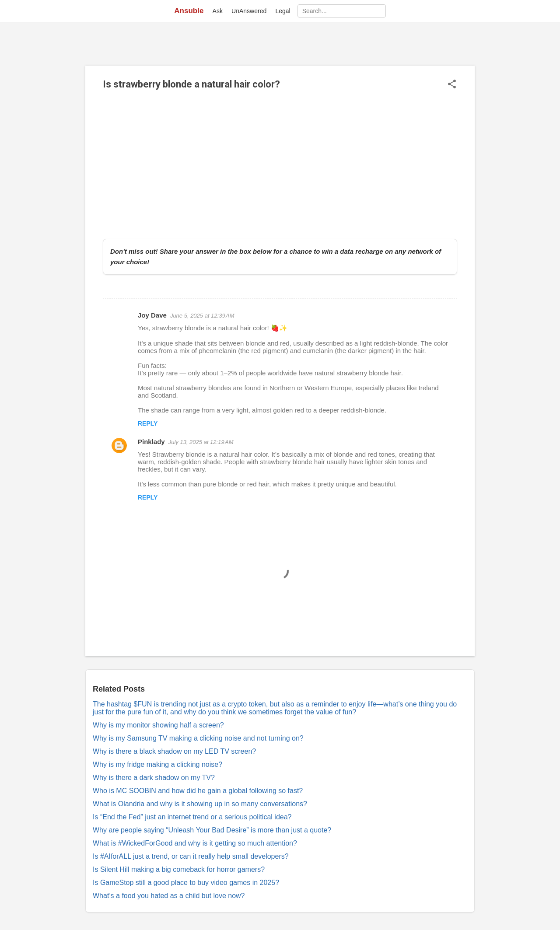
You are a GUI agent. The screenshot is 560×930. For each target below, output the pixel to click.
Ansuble (189, 11)
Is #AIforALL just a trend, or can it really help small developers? (191, 856)
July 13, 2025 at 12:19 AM (201, 442)
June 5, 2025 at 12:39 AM (202, 316)
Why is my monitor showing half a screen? (158, 725)
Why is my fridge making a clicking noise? (157, 764)
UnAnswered (249, 11)
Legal (283, 11)
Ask (218, 11)
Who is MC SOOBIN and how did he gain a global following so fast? (198, 791)
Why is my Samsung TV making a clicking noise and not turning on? (198, 738)
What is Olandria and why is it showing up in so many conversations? (200, 804)
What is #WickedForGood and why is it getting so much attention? (195, 843)
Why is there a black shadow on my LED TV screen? (174, 751)
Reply (148, 423)
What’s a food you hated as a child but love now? (169, 896)
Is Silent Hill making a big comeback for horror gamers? (179, 869)
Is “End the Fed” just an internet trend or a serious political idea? (192, 817)
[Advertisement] (280, 164)
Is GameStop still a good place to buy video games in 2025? (186, 883)
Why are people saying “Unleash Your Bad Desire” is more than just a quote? (212, 830)
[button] (452, 85)
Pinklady (151, 442)
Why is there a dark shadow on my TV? (154, 778)
